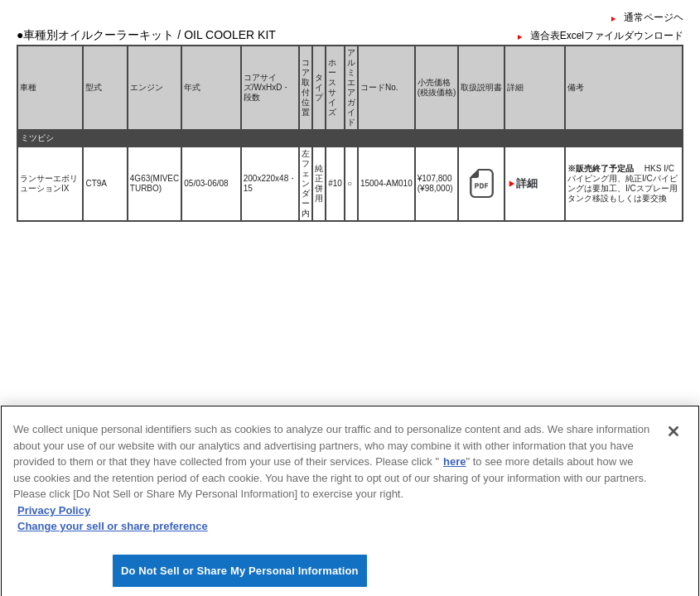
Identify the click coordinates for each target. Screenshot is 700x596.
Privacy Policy (54, 515)
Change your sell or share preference (113, 532)
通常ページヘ (654, 17)
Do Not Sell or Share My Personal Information (240, 576)
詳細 (527, 183)
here (454, 467)
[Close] (673, 437)
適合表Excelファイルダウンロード (607, 36)
